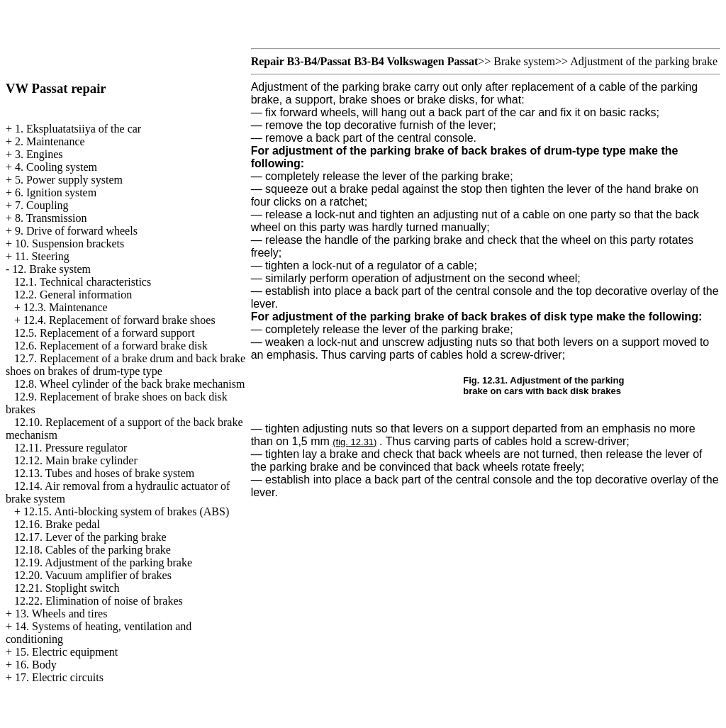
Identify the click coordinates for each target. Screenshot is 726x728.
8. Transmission (51, 218)
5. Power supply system (69, 180)
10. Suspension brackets (69, 243)
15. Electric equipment (66, 652)
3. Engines (39, 154)
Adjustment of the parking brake (644, 61)
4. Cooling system (56, 167)
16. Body (36, 665)
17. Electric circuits (59, 677)
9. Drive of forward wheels (76, 231)
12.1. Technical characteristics (83, 282)
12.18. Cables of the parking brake (93, 550)
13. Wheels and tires (61, 614)
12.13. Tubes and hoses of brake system (104, 473)
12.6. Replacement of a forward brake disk (111, 346)
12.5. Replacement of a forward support (105, 333)
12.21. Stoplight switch (67, 588)
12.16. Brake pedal (57, 524)
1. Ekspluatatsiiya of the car (78, 129)
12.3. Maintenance (66, 307)
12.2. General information (73, 295)
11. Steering (42, 256)
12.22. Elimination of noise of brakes (99, 601)
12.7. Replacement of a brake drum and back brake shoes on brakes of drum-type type (125, 365)
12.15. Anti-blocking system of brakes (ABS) (126, 511)
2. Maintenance (50, 141)
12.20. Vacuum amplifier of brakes (93, 575)
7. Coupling (42, 205)
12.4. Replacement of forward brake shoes (119, 320)
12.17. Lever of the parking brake (90, 537)
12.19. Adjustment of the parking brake (103, 562)
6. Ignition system (56, 192)
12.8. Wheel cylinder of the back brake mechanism (129, 384)
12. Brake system (51, 269)
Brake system (524, 61)
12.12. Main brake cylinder (76, 460)
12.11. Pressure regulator (71, 448)
